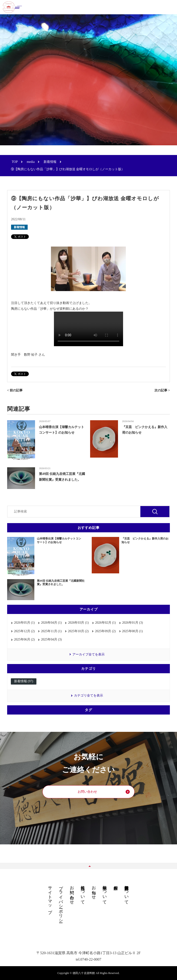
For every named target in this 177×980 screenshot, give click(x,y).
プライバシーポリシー (61, 902)
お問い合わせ (87, 792)
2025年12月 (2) (24, 631)
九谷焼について (83, 893)
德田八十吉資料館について (127, 893)
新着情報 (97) (24, 681)
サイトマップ (50, 897)
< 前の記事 (15, 390)
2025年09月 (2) (105, 631)
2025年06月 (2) (24, 639)
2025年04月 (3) (51, 639)
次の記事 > (162, 390)
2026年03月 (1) (78, 623)
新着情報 (19, 227)
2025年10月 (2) (78, 631)
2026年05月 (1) (24, 623)
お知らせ (94, 890)
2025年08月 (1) (133, 631)
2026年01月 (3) (133, 623)
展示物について (105, 893)
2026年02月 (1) (106, 623)
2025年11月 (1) (51, 631)
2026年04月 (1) (51, 623)
